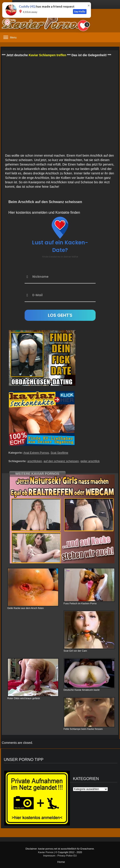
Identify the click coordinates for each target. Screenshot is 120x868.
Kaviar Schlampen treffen (47, 55)
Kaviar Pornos (46, 852)
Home (61, 862)
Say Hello (80, 11)
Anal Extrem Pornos (36, 453)
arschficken (35, 461)
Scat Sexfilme (59, 453)
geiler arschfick (90, 461)
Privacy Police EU (67, 856)
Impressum (49, 856)
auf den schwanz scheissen (61, 461)
